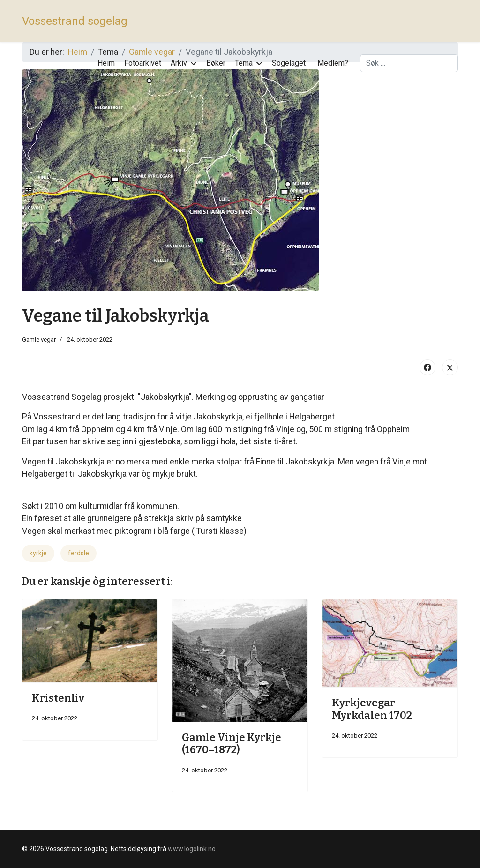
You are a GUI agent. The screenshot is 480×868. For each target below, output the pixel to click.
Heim (106, 63)
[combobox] (409, 63)
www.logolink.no (192, 849)
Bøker (216, 63)
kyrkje (38, 553)
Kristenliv (58, 698)
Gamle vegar (39, 340)
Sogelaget (289, 63)
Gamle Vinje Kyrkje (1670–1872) (232, 744)
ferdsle (79, 553)
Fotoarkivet (143, 63)
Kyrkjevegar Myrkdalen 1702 (372, 709)
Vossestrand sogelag (75, 21)
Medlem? (333, 63)
